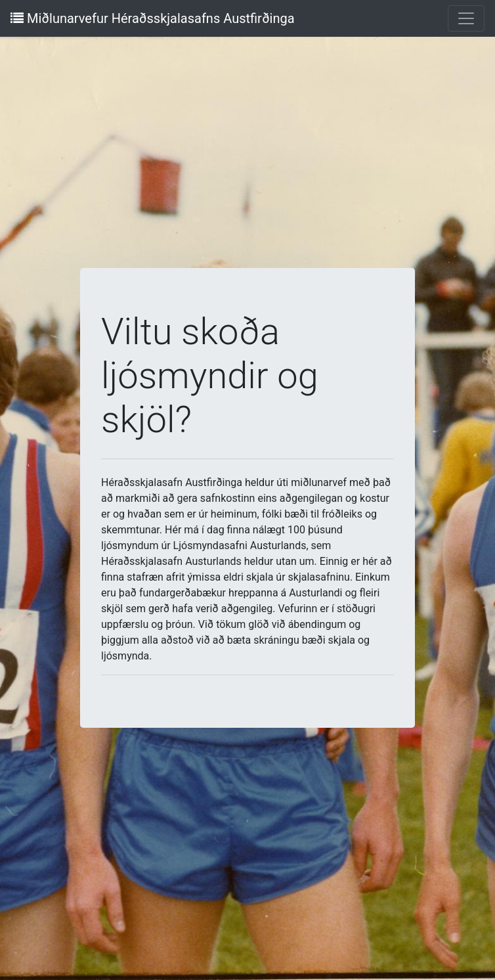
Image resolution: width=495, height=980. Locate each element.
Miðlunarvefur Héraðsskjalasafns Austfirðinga (153, 18)
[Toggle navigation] (466, 18)
